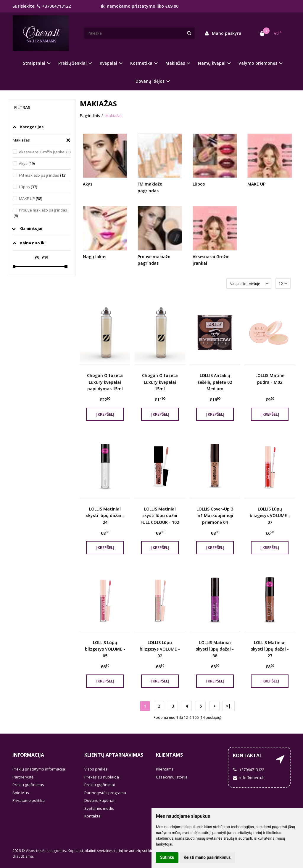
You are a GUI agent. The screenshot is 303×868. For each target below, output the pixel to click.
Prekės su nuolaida (102, 777)
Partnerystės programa (105, 793)
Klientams (169, 755)
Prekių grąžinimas (28, 785)
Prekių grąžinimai (100, 785)
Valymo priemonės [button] (258, 63)
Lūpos (28, 187)
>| (228, 706)
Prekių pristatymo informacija (39, 769)
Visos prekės (96, 769)
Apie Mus (21, 793)
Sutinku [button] (167, 857)
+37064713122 (54, 6)
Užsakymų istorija (172, 777)
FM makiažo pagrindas (43, 175)
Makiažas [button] (175, 63)
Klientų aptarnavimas (114, 755)
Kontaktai (93, 816)
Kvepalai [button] (108, 63)
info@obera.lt (248, 778)
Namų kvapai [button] (212, 63)
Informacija (28, 755)
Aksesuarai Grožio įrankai (45, 152)
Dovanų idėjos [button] (150, 81)
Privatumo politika (29, 800)
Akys (27, 163)
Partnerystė (23, 777)
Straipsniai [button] (34, 63)
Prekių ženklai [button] (72, 63)
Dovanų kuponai (99, 800)
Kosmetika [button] (141, 63)
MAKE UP (30, 199)
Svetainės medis (99, 808)
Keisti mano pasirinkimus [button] (207, 857)
